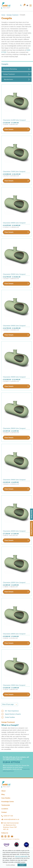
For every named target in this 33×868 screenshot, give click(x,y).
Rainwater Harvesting (10, 69)
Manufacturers (8, 79)
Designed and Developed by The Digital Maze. (10, 839)
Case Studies (6, 798)
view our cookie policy (21, 856)
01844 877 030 (8, 816)
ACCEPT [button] (22, 865)
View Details (9, 129)
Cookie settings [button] (10, 865)
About (3, 791)
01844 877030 (11, 762)
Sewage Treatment (12, 15)
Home (3, 15)
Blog (3, 794)
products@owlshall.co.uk (11, 819)
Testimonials (6, 805)
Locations (5, 809)
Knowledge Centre (8, 802)
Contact (4, 812)
